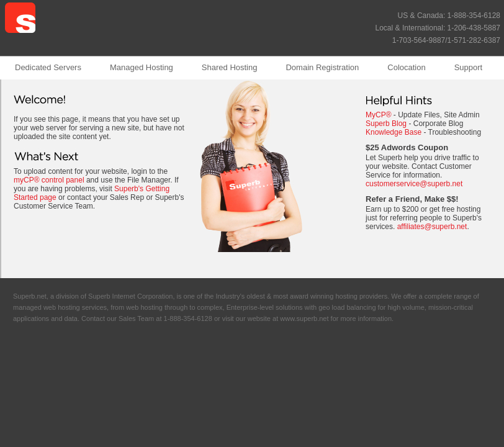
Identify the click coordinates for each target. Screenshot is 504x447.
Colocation (406, 67)
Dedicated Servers (48, 67)
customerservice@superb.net (414, 184)
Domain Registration (322, 67)
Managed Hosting (142, 67)
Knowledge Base (394, 132)
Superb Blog (386, 124)
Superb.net (30, 296)
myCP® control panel (49, 180)
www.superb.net (304, 318)
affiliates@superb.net (432, 227)
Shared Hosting (230, 67)
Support (469, 67)
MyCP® (379, 115)
